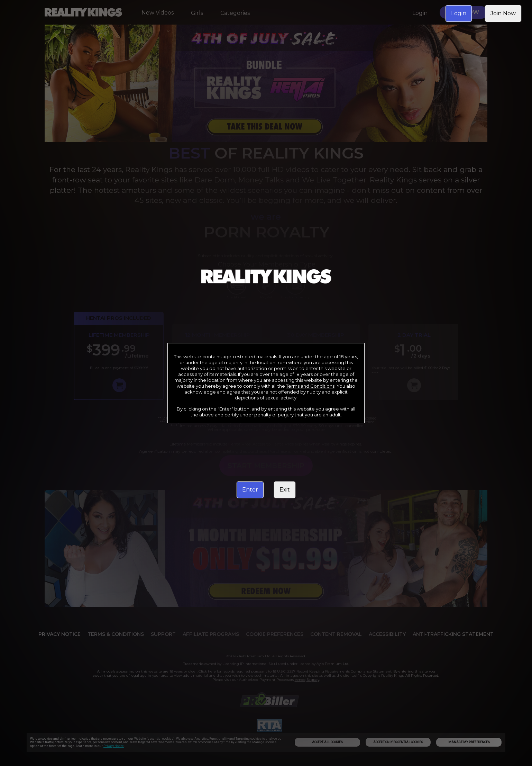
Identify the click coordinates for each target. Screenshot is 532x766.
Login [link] (459, 13)
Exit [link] (285, 490)
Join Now (503, 13)
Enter (250, 490)
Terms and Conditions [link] (310, 386)
